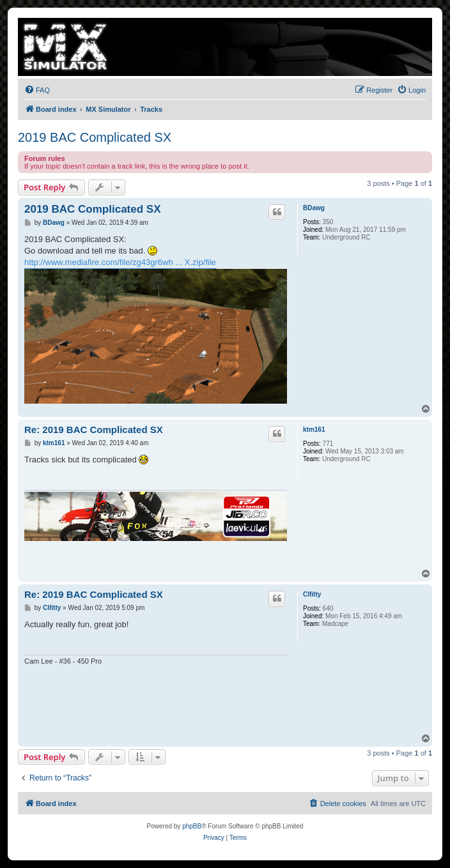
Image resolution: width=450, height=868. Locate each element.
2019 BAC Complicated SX (95, 137)
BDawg (314, 208)
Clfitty (312, 594)
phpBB (192, 826)
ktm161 (314, 430)
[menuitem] (37, 90)
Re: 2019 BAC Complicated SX (94, 430)
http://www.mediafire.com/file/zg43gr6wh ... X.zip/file (120, 262)
